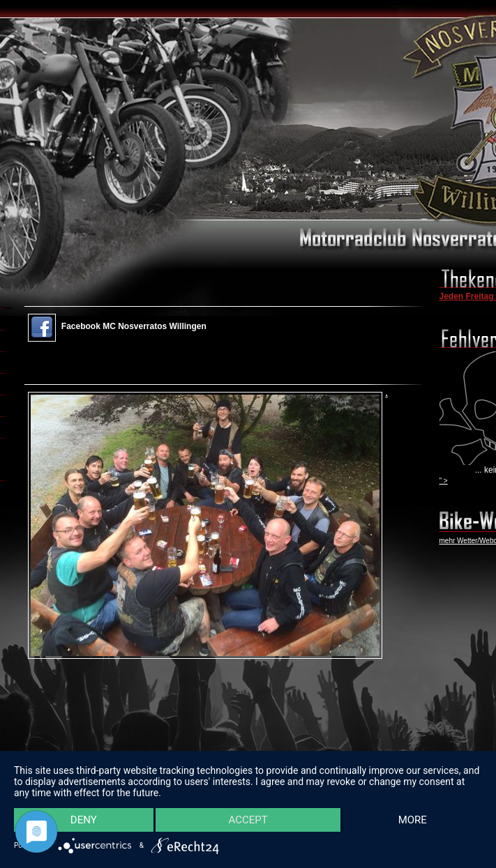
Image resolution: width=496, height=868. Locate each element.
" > (444, 481)
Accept (248, 819)
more (412, 819)
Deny (84, 819)
